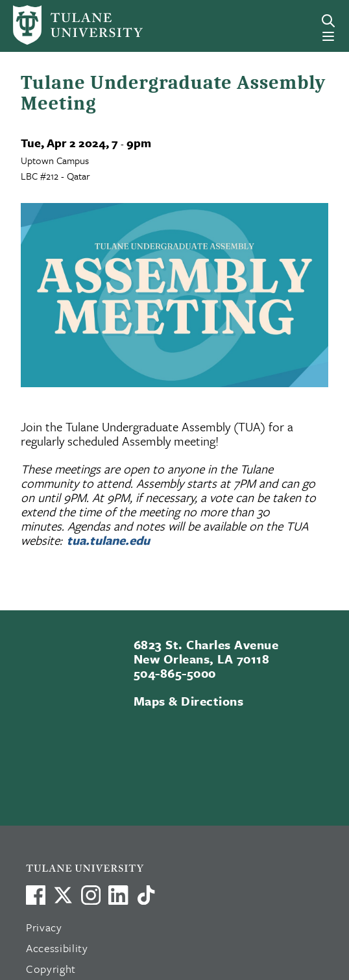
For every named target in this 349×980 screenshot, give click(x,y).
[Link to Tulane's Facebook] (91, 895)
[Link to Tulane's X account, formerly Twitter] (63, 895)
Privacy (44, 927)
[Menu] (328, 36)
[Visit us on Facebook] (36, 895)
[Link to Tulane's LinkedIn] (118, 895)
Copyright (51, 969)
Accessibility (57, 948)
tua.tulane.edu (108, 540)
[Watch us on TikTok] (146, 895)
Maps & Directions (188, 701)
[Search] (328, 21)
